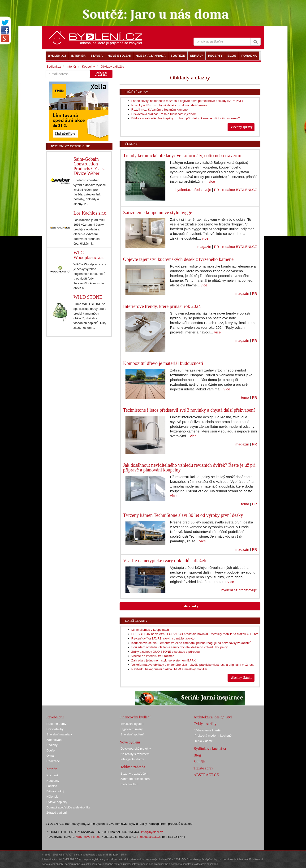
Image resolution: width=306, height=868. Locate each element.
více (212, 181)
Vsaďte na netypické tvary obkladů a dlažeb (165, 561)
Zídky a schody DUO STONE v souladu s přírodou (166, 652)
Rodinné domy (56, 724)
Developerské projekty (136, 749)
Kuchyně (53, 775)
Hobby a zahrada (132, 767)
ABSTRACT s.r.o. (88, 837)
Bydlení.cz (54, 67)
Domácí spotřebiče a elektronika (69, 807)
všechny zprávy (241, 127)
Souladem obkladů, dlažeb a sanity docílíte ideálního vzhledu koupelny (180, 647)
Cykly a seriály (205, 724)
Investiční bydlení (132, 724)
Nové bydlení (130, 742)
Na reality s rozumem (135, 754)
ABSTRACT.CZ (206, 775)
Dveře (51, 750)
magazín (204, 247)
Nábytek (52, 797)
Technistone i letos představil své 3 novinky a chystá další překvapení (189, 410)
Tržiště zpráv (137, 92)
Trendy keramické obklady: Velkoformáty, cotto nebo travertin (182, 155)
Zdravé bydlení (57, 813)
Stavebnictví (55, 717)
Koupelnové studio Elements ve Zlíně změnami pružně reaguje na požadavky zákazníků (191, 643)
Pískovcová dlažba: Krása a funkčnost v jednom (164, 114)
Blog (197, 755)
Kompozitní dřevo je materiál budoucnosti (163, 363)
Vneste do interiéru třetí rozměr (153, 656)
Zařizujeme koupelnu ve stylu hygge (158, 212)
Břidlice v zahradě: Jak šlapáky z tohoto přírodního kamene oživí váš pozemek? (186, 118)
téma (245, 397)
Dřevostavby (55, 729)
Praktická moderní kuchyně (213, 736)
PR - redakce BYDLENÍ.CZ (236, 190)
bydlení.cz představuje (193, 190)
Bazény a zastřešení (134, 774)
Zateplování (55, 740)
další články (190, 606)
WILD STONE (88, 297)
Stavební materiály (59, 734)
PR (254, 293)
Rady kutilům (129, 784)
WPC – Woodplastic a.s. (89, 255)
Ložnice (52, 786)
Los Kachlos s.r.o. (91, 213)
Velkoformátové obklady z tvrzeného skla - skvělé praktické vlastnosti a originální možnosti (193, 665)
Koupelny (88, 67)
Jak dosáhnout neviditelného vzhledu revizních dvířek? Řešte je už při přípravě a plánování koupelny (189, 467)
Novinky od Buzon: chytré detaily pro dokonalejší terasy (169, 105)
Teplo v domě (204, 741)
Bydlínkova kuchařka (210, 749)
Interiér (71, 67)
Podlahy (52, 745)
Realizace (53, 761)
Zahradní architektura (135, 779)
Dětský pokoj (55, 791)
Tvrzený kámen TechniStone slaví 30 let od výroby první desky (183, 515)
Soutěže (200, 762)
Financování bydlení (135, 717)
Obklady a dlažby (112, 67)
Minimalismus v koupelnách (150, 630)
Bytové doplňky (57, 802)
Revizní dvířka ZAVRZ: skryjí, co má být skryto (163, 638)
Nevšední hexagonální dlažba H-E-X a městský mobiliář (169, 669)
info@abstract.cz (149, 837)
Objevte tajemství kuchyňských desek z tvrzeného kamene (178, 259)
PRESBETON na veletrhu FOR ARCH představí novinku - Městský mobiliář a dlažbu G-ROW (195, 634)
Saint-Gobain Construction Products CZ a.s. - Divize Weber (91, 166)
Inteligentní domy (132, 759)
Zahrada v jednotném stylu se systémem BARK (164, 660)
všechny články (241, 678)
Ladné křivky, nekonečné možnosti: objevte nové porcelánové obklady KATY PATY (187, 101)
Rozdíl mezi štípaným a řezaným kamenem (161, 110)
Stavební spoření (132, 734)
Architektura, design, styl (213, 717)
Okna (50, 756)
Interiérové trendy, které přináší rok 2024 (162, 306)
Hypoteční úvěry (132, 729)
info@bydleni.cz (152, 832)
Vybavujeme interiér (208, 730)
